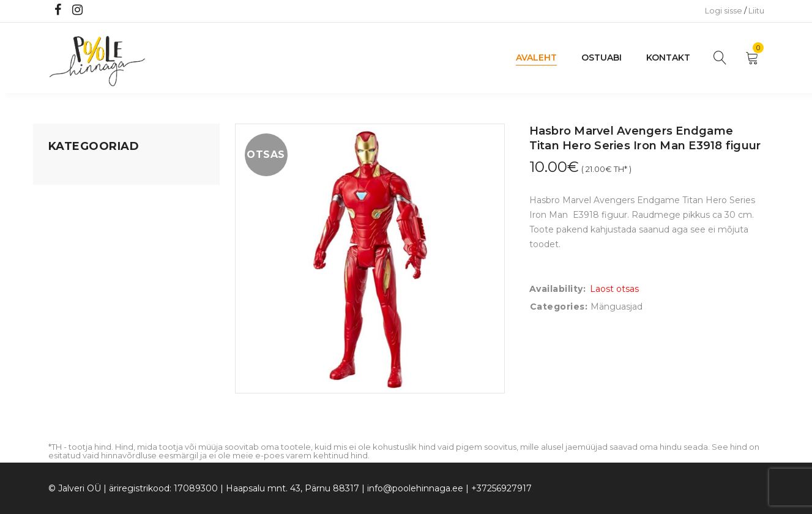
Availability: (558, 289)
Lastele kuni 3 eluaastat (99, 242)
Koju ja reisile (76, 195)
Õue (58, 265)
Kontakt (668, 58)
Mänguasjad (74, 172)
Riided (62, 288)
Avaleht (536, 58)
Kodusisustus (76, 218)
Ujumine (66, 311)
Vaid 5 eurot (73, 335)
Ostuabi (602, 58)
